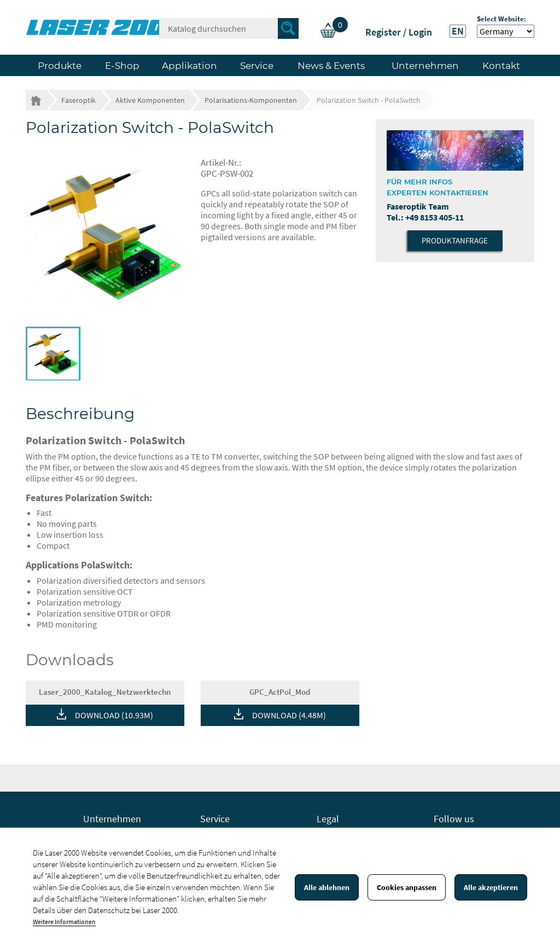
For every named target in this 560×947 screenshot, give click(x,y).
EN (458, 31)
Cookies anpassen (407, 887)
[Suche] (229, 28)
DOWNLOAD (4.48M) (289, 715)
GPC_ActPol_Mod (280, 692)
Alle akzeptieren (491, 887)
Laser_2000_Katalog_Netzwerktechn (105, 692)
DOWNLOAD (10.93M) (114, 715)
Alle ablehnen (327, 887)
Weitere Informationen (64, 922)
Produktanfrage (455, 240)
